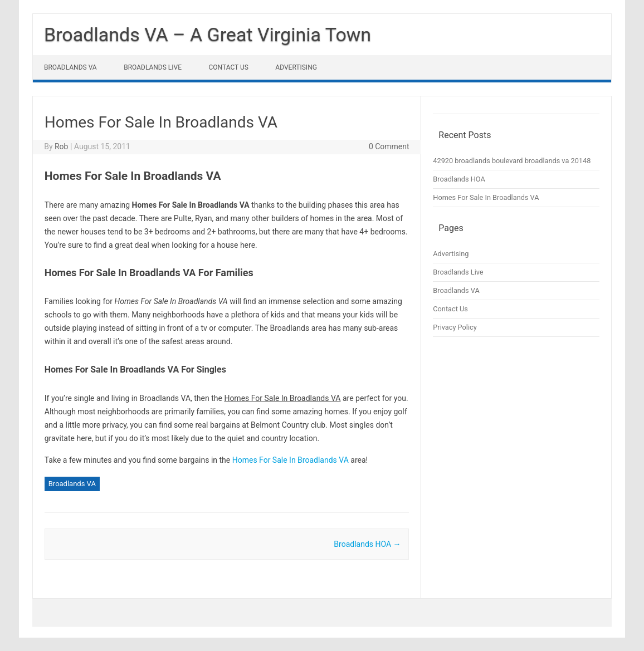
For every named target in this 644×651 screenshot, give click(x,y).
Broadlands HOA (367, 544)
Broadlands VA (70, 67)
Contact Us (229, 67)
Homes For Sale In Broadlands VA (291, 460)
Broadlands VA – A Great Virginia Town (208, 35)
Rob (61, 146)
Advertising (296, 67)
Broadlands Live (153, 67)
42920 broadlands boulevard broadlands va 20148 (512, 161)
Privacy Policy (455, 327)
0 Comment (389, 146)
